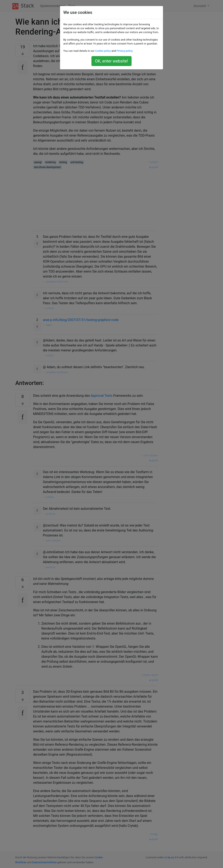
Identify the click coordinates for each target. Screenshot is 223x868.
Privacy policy (124, 51)
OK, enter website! (111, 61)
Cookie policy (103, 51)
